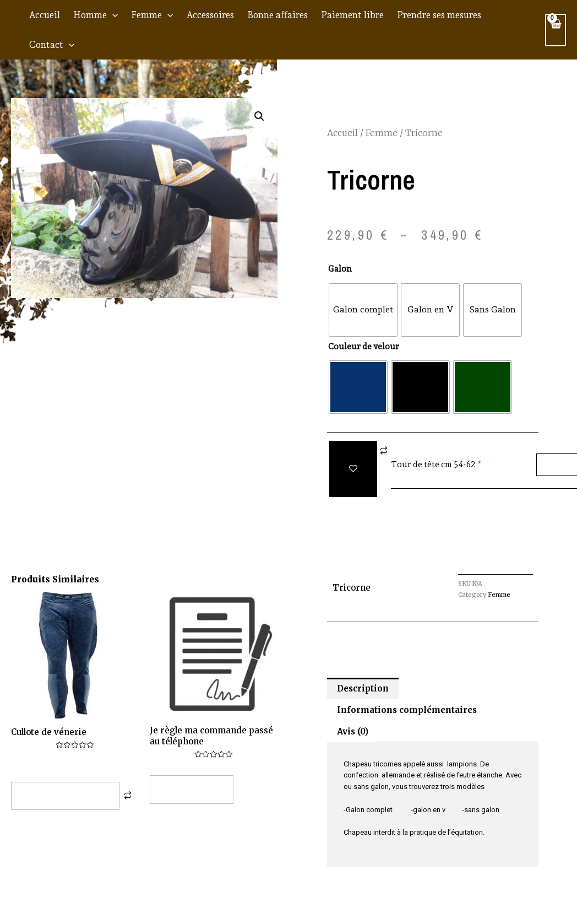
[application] (112, 15)
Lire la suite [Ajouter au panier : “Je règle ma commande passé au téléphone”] (192, 789)
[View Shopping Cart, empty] (556, 30)
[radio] (363, 310)
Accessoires (210, 15)
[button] (259, 116)
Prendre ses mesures (439, 15)
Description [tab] (363, 688)
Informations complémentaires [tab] (407, 710)
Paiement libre (352, 15)
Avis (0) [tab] (353, 731)
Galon (340, 269)
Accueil (44, 15)
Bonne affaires (277, 15)
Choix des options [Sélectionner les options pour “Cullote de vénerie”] (65, 796)
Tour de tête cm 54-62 (433, 464)
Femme (152, 15)
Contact (51, 45)
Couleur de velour (364, 347)
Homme (96, 15)
